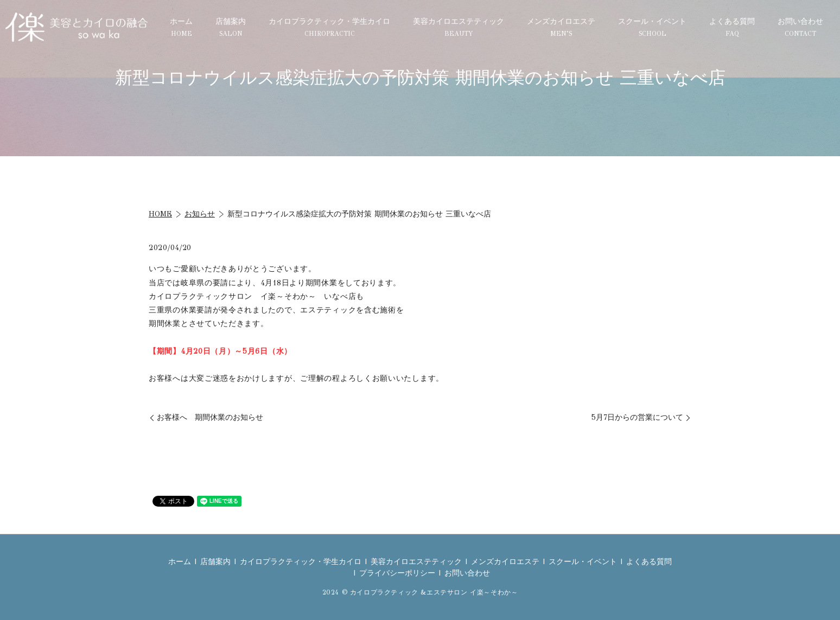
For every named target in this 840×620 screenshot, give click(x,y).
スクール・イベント (652, 27)
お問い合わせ (800, 27)
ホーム (181, 27)
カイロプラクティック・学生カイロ (329, 27)
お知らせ (200, 214)
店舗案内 (231, 27)
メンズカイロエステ (561, 27)
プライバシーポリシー (397, 573)
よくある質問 (732, 27)
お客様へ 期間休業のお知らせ (210, 417)
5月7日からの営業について (637, 417)
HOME (160, 214)
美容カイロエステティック (459, 27)
